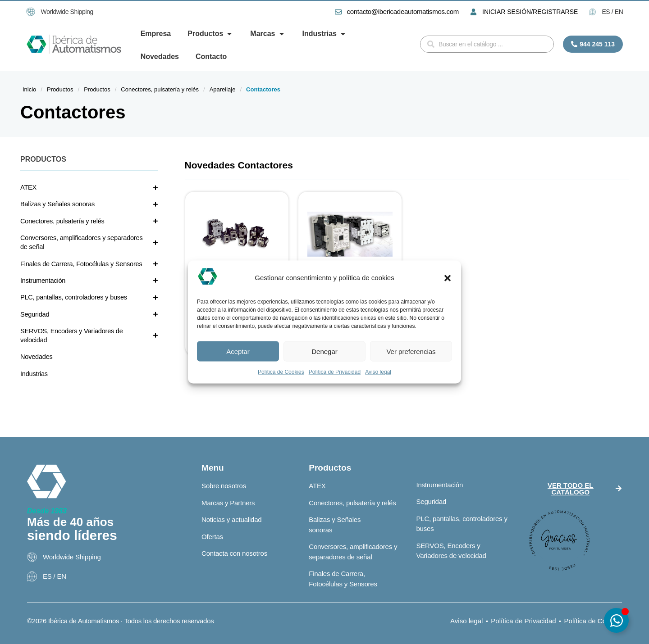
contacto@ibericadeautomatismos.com (403, 11)
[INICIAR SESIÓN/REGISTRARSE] (473, 12)
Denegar (324, 351)
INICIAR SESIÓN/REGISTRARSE (530, 12)
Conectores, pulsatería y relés (160, 89)
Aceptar (238, 351)
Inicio (29, 89)
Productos (60, 89)
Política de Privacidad (335, 372)
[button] (448, 278)
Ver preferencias (411, 351)
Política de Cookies (281, 372)
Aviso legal (378, 372)
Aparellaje (223, 89)
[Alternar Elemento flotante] (616, 620)
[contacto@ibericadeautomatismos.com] (338, 12)
